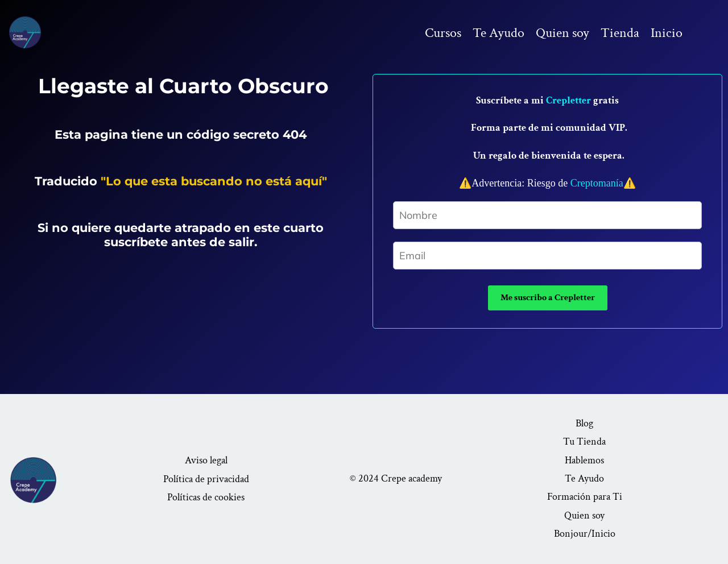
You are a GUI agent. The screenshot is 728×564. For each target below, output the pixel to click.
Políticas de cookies (206, 497)
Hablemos (584, 460)
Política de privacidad (206, 479)
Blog (584, 423)
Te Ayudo (499, 33)
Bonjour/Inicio (585, 534)
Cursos (443, 33)
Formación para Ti (585, 497)
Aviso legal (206, 460)
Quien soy (562, 33)
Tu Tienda (584, 441)
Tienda (620, 33)
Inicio (667, 33)
